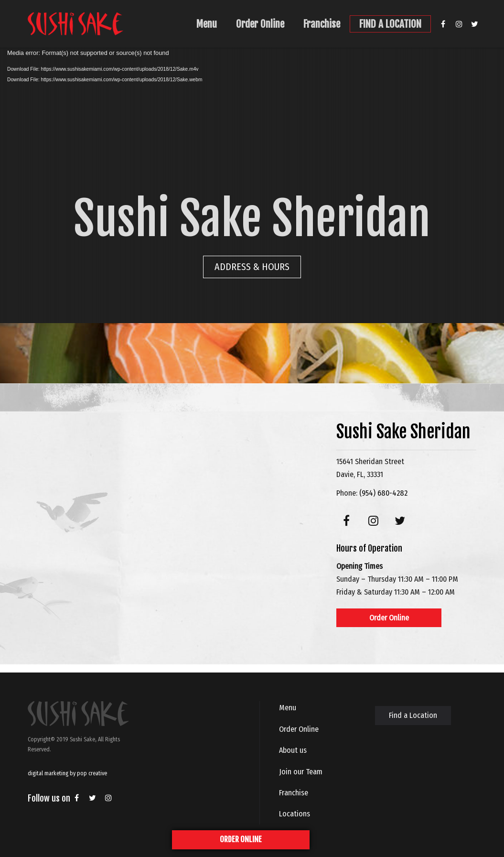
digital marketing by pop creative (67, 773)
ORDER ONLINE (241, 839)
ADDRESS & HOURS (252, 267)
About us (293, 750)
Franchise (322, 24)
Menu (207, 24)
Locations (295, 814)
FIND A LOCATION (390, 24)
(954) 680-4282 (383, 493)
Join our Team (301, 772)
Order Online (260, 24)
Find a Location (413, 715)
